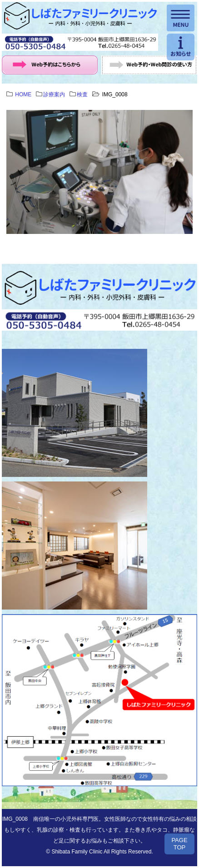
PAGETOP (179, 844)
